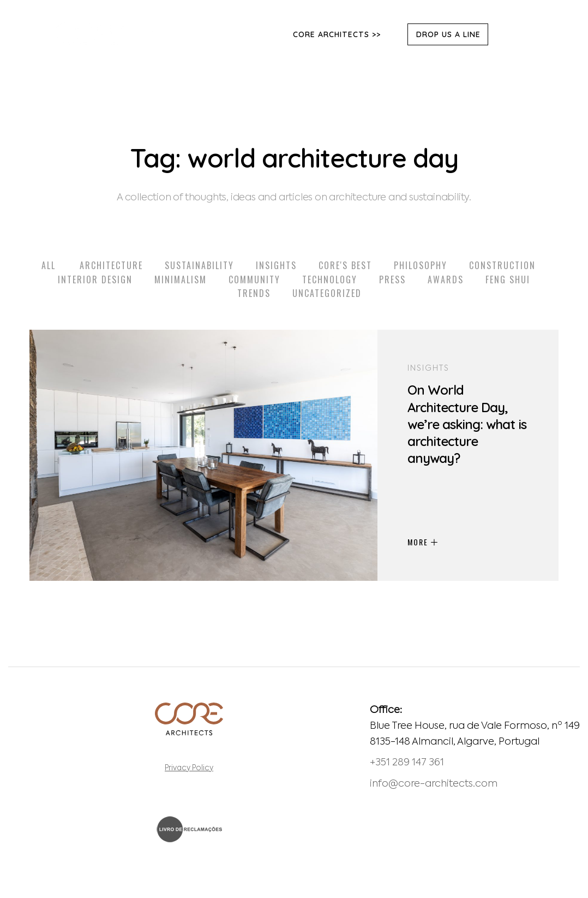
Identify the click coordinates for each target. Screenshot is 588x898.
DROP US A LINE (448, 34)
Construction (502, 265)
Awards (446, 279)
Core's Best (345, 265)
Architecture (111, 265)
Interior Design (95, 279)
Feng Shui (508, 279)
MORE (422, 542)
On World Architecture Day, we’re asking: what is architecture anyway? (467, 424)
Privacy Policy (189, 768)
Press (392, 279)
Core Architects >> (337, 34)
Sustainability (199, 265)
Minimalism (181, 279)
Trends (254, 293)
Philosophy (421, 265)
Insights (276, 265)
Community (254, 279)
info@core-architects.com (434, 784)
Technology (330, 279)
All (49, 265)
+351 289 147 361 (407, 763)
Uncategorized (327, 293)
